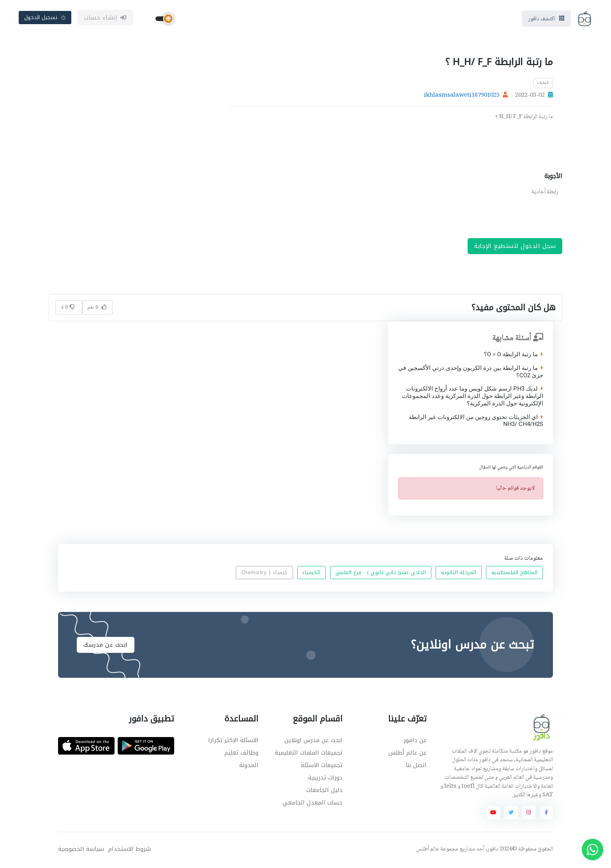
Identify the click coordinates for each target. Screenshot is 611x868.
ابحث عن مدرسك (106, 646)
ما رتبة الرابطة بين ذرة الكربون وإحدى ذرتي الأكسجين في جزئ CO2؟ (470, 373)
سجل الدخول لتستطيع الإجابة (515, 247)
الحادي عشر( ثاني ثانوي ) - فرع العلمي (381, 574)
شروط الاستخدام (130, 851)
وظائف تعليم (241, 754)
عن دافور (415, 742)
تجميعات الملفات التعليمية (309, 754)
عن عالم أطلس (408, 754)
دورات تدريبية (325, 779)
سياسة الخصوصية (81, 851)
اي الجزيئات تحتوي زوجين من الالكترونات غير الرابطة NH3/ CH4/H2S (476, 423)
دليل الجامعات (324, 792)
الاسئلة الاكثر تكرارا (233, 742)
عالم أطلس (428, 851)
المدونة (249, 767)
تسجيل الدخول (45, 18)
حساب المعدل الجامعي (313, 804)
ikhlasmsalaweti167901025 (462, 97)
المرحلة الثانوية (459, 574)
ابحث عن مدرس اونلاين (313, 742)
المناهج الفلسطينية (515, 574)
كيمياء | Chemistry (264, 574)
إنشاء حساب (105, 18)
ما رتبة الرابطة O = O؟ (513, 356)
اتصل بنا (416, 767)
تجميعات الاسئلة (322, 767)
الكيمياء (311, 574)
